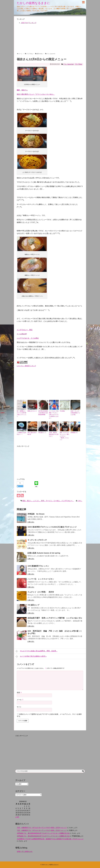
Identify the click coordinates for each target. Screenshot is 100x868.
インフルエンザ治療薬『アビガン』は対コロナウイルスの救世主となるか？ (54, 415)
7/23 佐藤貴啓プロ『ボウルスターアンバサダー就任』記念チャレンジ (42, 828)
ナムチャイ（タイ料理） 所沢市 (41, 592)
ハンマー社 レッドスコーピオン (41, 579)
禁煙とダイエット (32, 411)
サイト (19, 707)
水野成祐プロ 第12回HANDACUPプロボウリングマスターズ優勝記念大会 (43, 833)
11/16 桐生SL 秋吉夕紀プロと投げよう (54, 434)
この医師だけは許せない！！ (21, 433)
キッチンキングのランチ (37, 540)
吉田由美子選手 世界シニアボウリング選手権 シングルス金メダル (55, 618)
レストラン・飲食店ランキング (26, 366)
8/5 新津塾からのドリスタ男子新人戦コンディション (21, 414)
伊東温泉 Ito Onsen (36, 514)
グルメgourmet (68, 64)
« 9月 (17, 817)
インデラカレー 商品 (25, 330)
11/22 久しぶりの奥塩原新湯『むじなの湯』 (75, 413)
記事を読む (31, 522)
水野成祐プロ (74, 433)
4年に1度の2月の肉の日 (32, 433)
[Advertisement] (50, 39)
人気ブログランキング (29, 23)
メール (20, 700)
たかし (80, 501)
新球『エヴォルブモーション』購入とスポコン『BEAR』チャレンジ (64, 436)
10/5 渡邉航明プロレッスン (38, 566)
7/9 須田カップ (42, 433)
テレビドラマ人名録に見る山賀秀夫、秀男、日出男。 (36, 651)
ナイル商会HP (22, 334)
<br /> (23, 380)
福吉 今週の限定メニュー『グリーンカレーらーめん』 (36, 94)
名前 (19, 692)
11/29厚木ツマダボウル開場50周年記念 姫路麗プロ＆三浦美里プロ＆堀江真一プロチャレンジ (50, 839)
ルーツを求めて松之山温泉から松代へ (31, 656)
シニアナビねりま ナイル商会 (28, 338)
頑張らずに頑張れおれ (25, 852)
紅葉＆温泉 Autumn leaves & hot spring (44, 553)
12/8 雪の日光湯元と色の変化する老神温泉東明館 (43, 413)
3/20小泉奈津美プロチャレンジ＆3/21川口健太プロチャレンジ (52, 527)
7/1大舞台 (62, 411)
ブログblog (78, 64)
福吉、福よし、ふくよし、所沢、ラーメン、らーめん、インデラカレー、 (48, 501)
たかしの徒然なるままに (33, 3)
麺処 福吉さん (22, 90)
